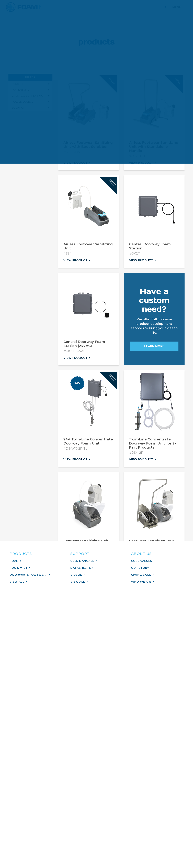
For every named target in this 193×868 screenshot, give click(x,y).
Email (80, 732)
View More (121, 685)
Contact (103, 813)
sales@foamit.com (25, 808)
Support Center (22, 813)
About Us (104, 808)
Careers (103, 823)
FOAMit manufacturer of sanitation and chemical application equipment (23, 7)
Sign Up (96, 757)
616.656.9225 (20, 818)
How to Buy (106, 818)
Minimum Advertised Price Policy (122, 827)
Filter (30, 78)
